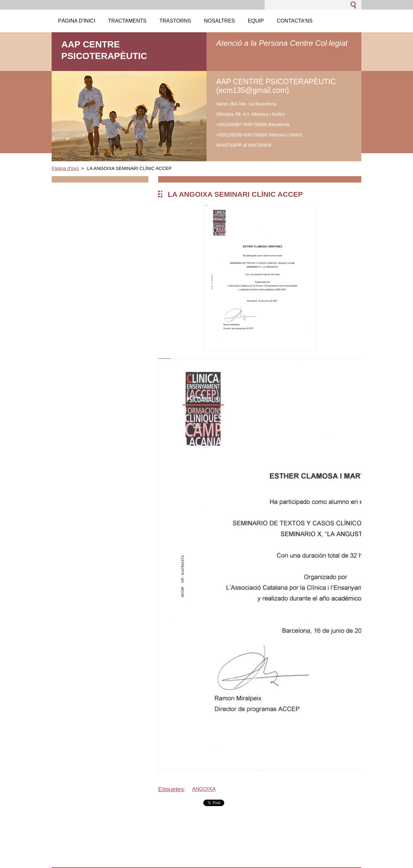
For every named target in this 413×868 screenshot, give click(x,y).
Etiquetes (171, 789)
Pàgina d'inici (65, 168)
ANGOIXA (204, 789)
